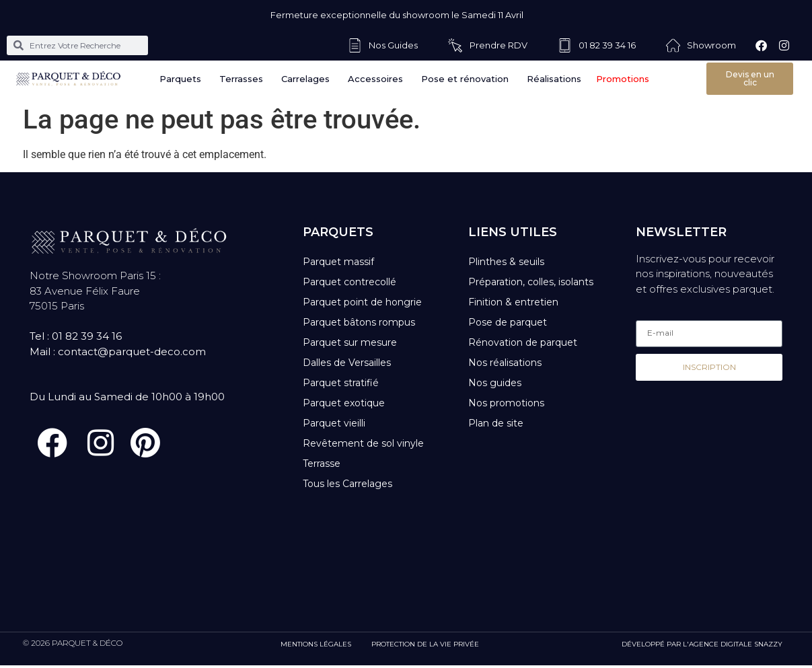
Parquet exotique (344, 403)
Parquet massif (338, 262)
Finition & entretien (513, 302)
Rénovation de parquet (523, 342)
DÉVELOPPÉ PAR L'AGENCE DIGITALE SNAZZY (702, 647)
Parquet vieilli (334, 423)
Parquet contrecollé (349, 282)
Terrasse (322, 463)
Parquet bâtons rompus (359, 322)
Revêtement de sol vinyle (363, 443)
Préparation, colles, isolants (531, 282)
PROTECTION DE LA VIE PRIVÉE (425, 647)
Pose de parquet (508, 322)
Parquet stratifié (341, 383)
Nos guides (495, 383)
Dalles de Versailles (347, 363)
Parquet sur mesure (350, 342)
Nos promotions (506, 403)
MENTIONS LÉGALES (316, 647)
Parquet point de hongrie (362, 302)
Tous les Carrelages (347, 484)
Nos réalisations (505, 363)
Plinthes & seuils (506, 262)
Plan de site (496, 423)
